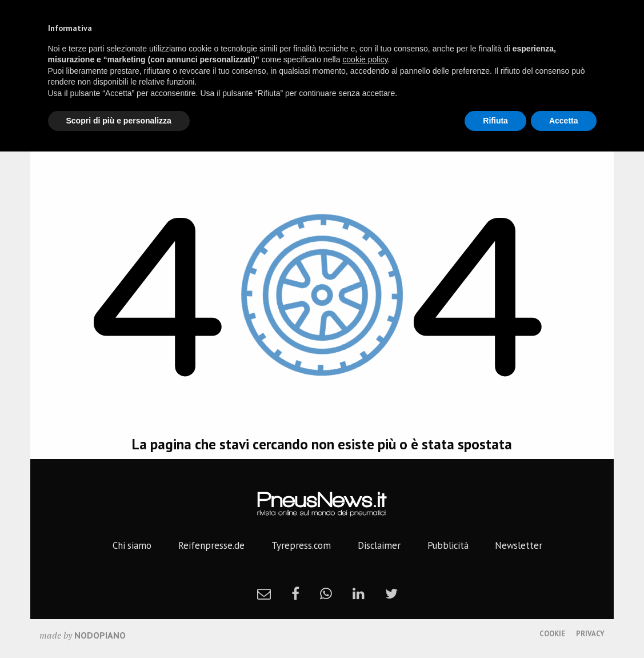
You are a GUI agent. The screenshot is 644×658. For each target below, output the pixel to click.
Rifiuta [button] (495, 121)
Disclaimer (379, 545)
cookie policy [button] (365, 59)
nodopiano (100, 635)
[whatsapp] (326, 593)
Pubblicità (448, 545)
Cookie (552, 634)
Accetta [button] (564, 121)
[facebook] (295, 593)
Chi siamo (132, 545)
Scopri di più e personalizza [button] (119, 121)
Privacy (590, 634)
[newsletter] (264, 593)
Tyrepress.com (301, 545)
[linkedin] (359, 593)
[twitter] (391, 593)
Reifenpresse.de (211, 545)
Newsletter (519, 545)
